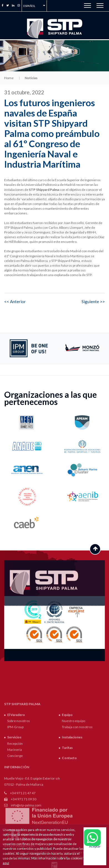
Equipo (67, 756)
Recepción (15, 785)
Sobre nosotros (19, 762)
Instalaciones (72, 779)
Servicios (14, 779)
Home (9, 78)
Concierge (15, 797)
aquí (6, 863)
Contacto (69, 799)
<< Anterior (15, 302)
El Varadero (16, 756)
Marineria (15, 791)
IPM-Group (15, 768)
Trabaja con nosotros (77, 768)
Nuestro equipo (73, 762)
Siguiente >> (93, 302)
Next (103, 348)
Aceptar (95, 846)
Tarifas (67, 789)
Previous (61, 348)
